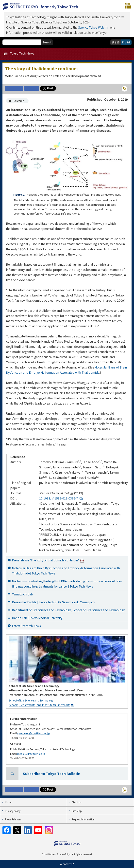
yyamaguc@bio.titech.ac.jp (33, 733)
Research (19, 101)
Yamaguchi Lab (23, 594)
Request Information (83, 819)
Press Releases (13, 819)
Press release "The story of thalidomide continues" (48, 560)
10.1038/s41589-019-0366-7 (59, 498)
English (126, 42)
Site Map (77, 811)
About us (77, 802)
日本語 (116, 42)
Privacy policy (13, 811)
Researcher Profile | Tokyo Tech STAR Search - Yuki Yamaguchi (54, 602)
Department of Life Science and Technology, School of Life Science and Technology (68, 610)
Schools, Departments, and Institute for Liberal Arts (40, 705)
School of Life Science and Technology (31, 700)
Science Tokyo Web (91, 27)
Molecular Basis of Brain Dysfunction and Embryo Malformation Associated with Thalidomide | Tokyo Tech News (66, 571)
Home (8, 802)
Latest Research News (26, 626)
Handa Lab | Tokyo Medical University (37, 618)
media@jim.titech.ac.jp (31, 754)
